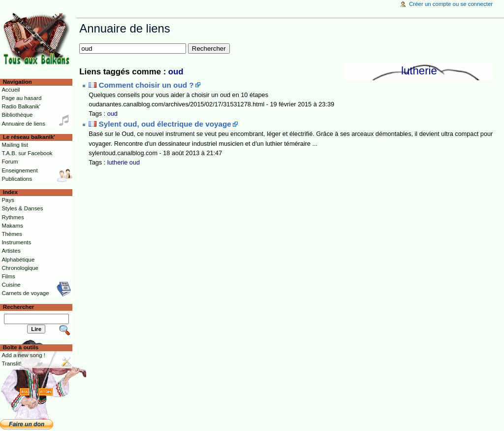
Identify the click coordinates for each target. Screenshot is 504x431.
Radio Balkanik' (21, 106)
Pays (8, 200)
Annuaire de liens (23, 124)
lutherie (419, 71)
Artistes (11, 251)
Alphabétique (18, 260)
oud (176, 72)
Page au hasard (21, 98)
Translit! (11, 364)
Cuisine (11, 285)
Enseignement (19, 170)
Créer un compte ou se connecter (451, 4)
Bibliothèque (17, 115)
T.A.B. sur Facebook (27, 153)
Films (8, 276)
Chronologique (20, 268)
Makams (12, 226)
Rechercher (19, 307)
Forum (10, 162)
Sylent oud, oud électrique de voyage (165, 124)
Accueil (11, 90)
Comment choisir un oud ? (146, 85)
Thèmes (12, 234)
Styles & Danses (22, 208)
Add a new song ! (23, 355)
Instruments (16, 242)
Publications (17, 179)
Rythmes (13, 217)
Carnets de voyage (25, 293)
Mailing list (15, 145)
